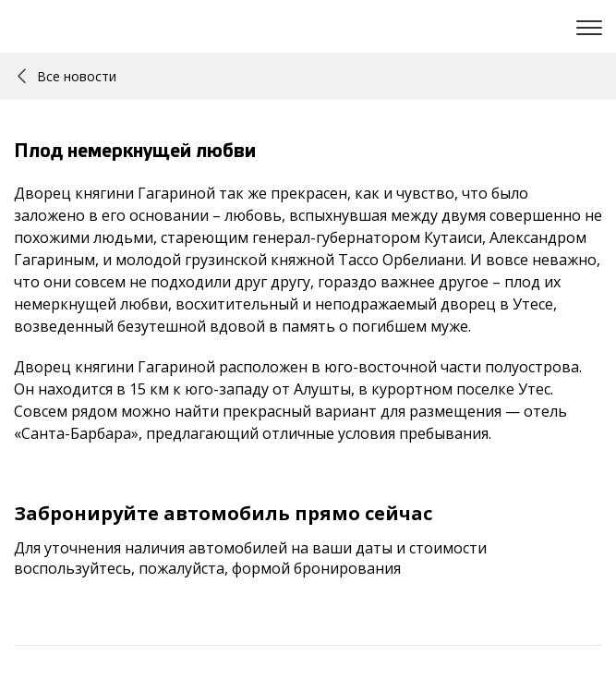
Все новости (67, 76)
